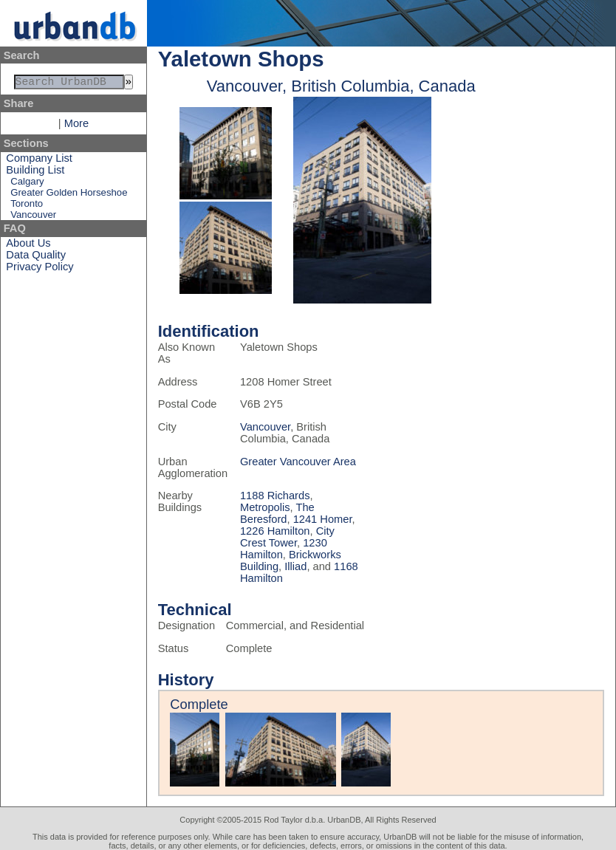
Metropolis (265, 507)
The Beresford (277, 513)
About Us (28, 246)
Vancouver (33, 217)
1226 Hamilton (275, 531)
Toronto (27, 206)
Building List (35, 173)
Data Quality (36, 258)
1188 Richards (275, 496)
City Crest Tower (287, 537)
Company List (39, 161)
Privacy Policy (40, 270)
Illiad (295, 566)
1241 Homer (323, 519)
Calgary (27, 184)
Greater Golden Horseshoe (69, 195)
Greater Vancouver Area (298, 462)
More (76, 126)
